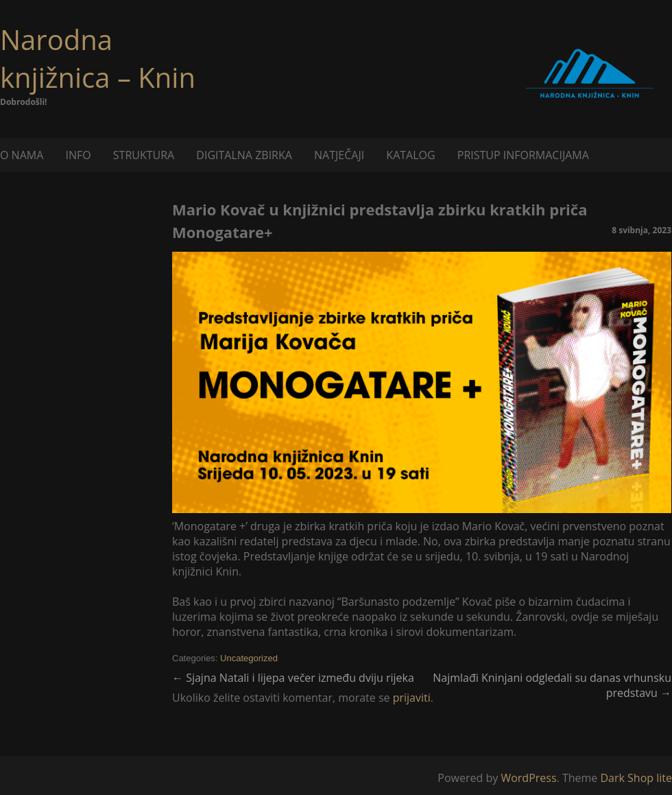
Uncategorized (249, 658)
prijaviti (412, 698)
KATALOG (410, 155)
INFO (78, 155)
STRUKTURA (144, 155)
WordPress (528, 778)
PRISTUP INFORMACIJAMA (523, 155)
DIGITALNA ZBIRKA (244, 155)
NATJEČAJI (339, 155)
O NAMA (22, 155)
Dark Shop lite (636, 778)
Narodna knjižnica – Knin (98, 58)
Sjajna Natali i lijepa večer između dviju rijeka (293, 678)
